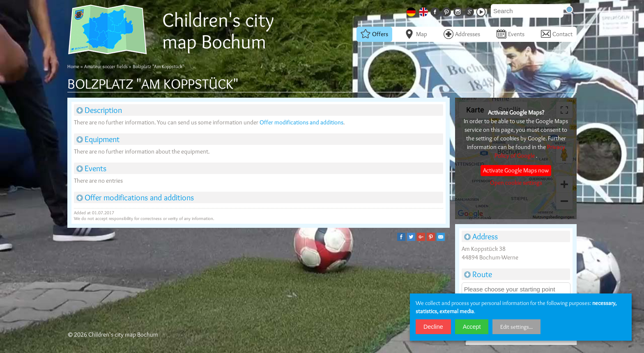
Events (511, 34)
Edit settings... (516, 327)
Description (99, 110)
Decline (433, 327)
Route (478, 274)
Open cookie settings (516, 183)
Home (73, 66)
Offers (374, 34)
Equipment (98, 139)
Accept (472, 327)
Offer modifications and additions (301, 122)
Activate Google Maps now (516, 170)
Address (481, 236)
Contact (557, 34)
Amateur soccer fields (106, 66)
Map (416, 34)
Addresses (462, 34)
